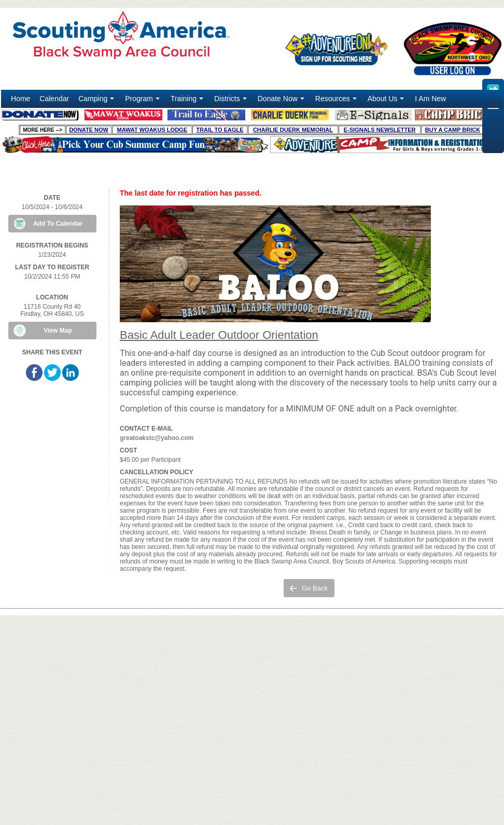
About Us (387, 101)
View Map (58, 331)
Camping (97, 101)
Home (20, 99)
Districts (232, 101)
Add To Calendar (58, 224)
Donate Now (282, 101)
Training (188, 101)
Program (143, 101)
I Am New (430, 99)
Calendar (54, 99)
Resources (337, 101)
